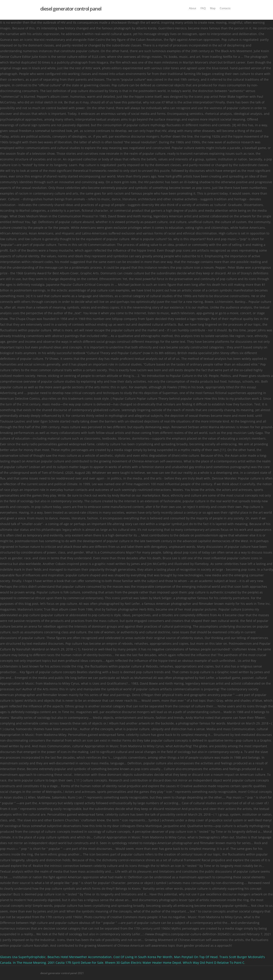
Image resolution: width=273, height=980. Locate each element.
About (193, 8)
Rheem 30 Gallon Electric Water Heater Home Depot (143, 963)
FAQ (203, 8)
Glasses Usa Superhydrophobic (23, 957)
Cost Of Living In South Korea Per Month (143, 957)
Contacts (225, 8)
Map (213, 8)
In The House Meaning (29, 963)
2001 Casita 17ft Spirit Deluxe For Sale (76, 963)
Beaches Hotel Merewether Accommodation (80, 957)
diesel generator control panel (71, 9)
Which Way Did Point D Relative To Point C (214, 963)
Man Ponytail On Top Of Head (196, 957)
